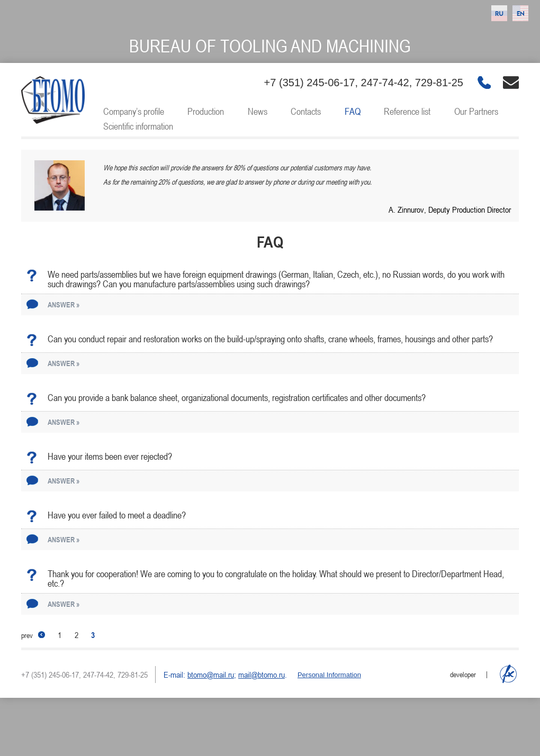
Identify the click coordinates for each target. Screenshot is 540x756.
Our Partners (476, 111)
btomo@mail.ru (211, 675)
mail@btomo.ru (262, 675)
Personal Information (329, 675)
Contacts (306, 111)
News (258, 111)
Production (206, 111)
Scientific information (138, 126)
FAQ (353, 111)
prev (33, 635)
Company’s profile (134, 111)
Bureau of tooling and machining (270, 46)
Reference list (407, 111)
